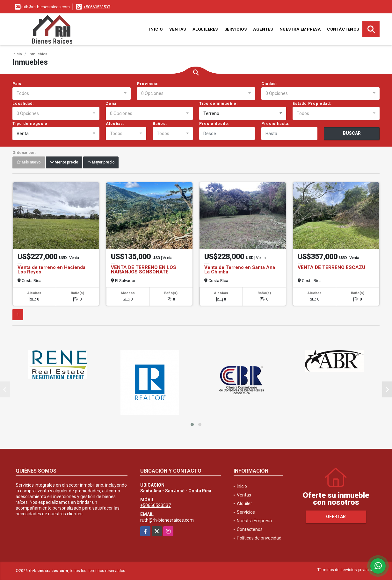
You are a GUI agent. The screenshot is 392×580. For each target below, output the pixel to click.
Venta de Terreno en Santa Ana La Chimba (240, 270)
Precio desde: (214, 124)
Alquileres (205, 29)
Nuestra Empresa (300, 29)
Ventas (178, 29)
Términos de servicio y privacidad (347, 570)
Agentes (263, 29)
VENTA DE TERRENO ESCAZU (331, 267)
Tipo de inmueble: (218, 104)
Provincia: (148, 84)
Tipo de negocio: (31, 124)
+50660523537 (97, 7)
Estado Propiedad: (312, 104)
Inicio (156, 29)
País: (18, 84)
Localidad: (23, 104)
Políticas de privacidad (259, 538)
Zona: (112, 104)
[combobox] (72, 94)
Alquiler (244, 504)
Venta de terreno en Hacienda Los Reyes (51, 270)
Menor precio (64, 163)
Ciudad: (269, 84)
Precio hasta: (275, 124)
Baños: (160, 124)
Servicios (236, 29)
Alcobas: (115, 124)
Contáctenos (343, 29)
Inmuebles (38, 54)
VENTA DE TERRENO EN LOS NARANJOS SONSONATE (144, 270)
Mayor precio (101, 163)
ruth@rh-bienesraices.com (167, 520)
